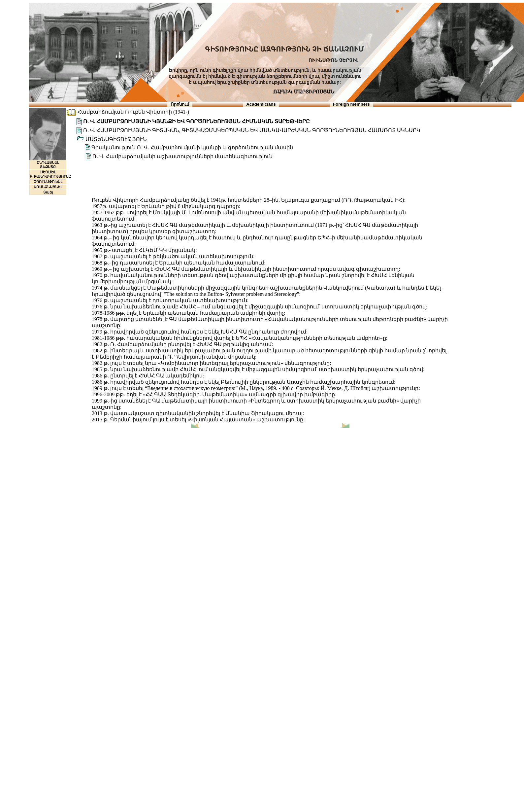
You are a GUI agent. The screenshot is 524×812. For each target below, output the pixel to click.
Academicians (261, 104)
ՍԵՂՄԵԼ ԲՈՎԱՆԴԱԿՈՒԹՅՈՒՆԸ (50, 174)
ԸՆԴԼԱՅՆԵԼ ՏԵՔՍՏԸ (48, 165)
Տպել (48, 192)
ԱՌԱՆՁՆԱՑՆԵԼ (48, 187)
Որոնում (180, 104)
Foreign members (351, 104)
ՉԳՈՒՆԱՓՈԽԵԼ (48, 182)
